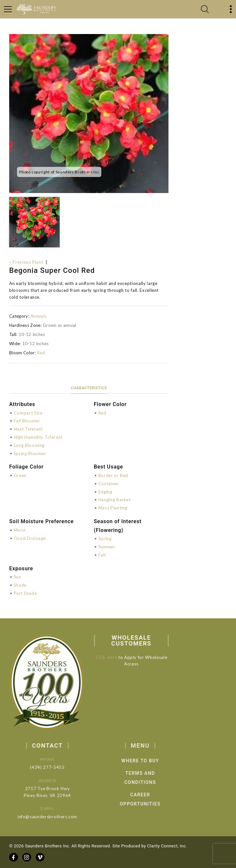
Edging (105, 492)
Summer (107, 547)
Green (20, 475)
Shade (20, 585)
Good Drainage (30, 538)
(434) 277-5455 (53, 767)
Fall (102, 555)
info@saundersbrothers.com (53, 817)
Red (41, 353)
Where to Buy (149, 761)
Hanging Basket (115, 500)
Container (109, 484)
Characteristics (89, 388)
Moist (20, 530)
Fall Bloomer (27, 421)
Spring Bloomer (30, 453)
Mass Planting (113, 508)
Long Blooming (29, 445)
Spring (105, 539)
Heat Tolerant (28, 429)
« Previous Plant (26, 262)
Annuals (38, 316)
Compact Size (28, 413)
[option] (89, 114)
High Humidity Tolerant (38, 437)
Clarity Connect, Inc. (167, 846)
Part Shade (25, 593)
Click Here (110, 657)
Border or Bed (113, 475)
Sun (18, 577)
